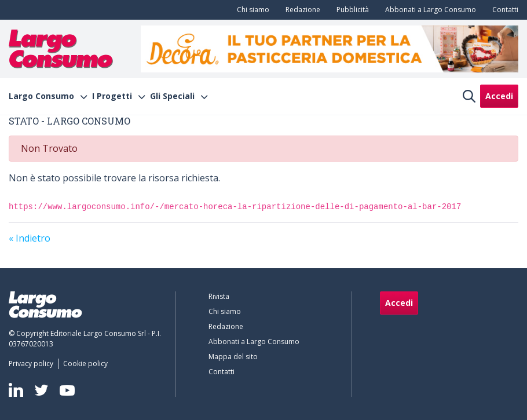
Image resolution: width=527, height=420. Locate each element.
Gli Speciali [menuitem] (172, 96)
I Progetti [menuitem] (112, 96)
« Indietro (30, 238)
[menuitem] (251, 10)
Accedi (499, 96)
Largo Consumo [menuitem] (41, 96)
